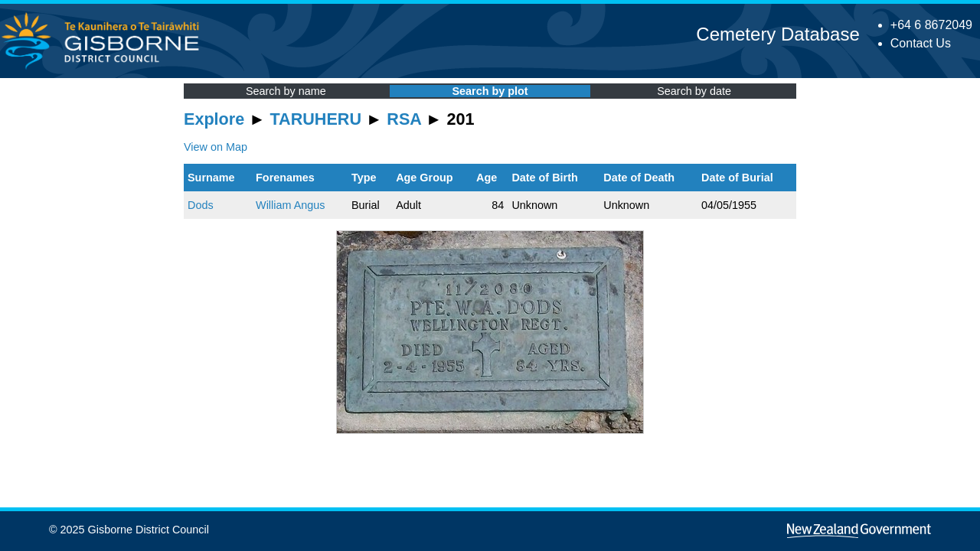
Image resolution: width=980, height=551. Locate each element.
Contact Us (921, 43)
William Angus (290, 205)
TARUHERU (316, 119)
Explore (214, 119)
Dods (201, 205)
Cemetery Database (777, 34)
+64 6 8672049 (931, 25)
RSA (404, 119)
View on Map (216, 147)
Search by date (694, 91)
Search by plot (490, 91)
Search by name (286, 91)
